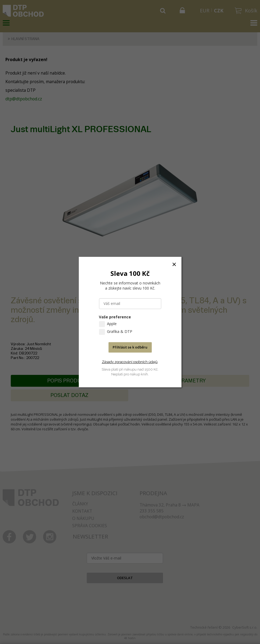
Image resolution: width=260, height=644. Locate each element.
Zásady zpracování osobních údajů (130, 362)
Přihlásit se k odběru (130, 347)
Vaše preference (115, 317)
